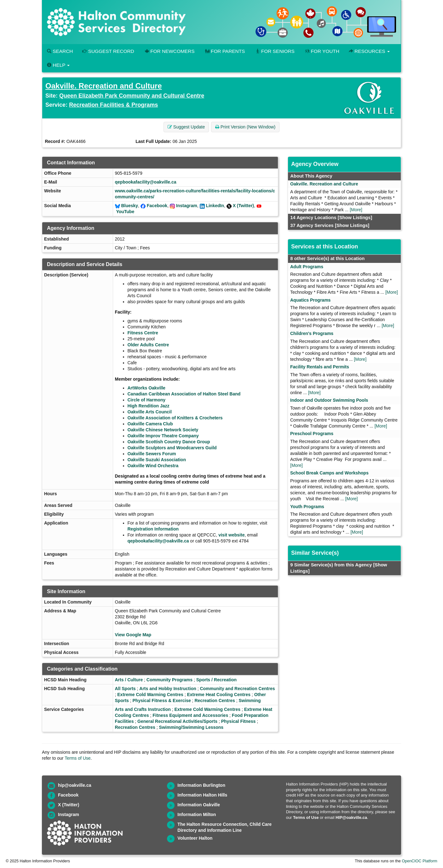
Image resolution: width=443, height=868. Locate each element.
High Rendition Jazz (149, 406)
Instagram (187, 206)
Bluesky (129, 206)
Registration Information (153, 529)
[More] (356, 210)
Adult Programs (307, 267)
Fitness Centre (143, 333)
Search (60, 51)
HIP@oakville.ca (351, 817)
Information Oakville (199, 805)
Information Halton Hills (202, 795)
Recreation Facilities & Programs (113, 105)
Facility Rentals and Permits (320, 367)
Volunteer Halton (195, 838)
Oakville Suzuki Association (157, 460)
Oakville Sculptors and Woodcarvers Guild (172, 448)
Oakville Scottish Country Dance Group (169, 442)
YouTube (125, 212)
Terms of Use (78, 758)
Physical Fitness (239, 721)
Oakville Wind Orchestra (153, 466)
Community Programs (170, 680)
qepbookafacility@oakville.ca (146, 182)
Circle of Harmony (147, 400)
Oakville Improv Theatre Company (163, 436)
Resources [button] (369, 51)
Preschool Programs (312, 434)
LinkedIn (215, 206)
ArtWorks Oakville (147, 388)
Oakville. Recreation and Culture (104, 86)
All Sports (125, 689)
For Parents (224, 51)
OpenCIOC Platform (420, 861)
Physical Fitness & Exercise (162, 701)
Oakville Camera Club (150, 424)
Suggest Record (108, 51)
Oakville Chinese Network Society (163, 430)
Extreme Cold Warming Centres (150, 695)
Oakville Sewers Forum (152, 454)
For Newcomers (169, 51)
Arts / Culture (129, 680)
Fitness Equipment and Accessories (190, 715)
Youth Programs (307, 507)
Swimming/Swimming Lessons (191, 727)
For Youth (322, 51)
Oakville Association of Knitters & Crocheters (175, 418)
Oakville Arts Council (150, 412)
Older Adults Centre (148, 345)
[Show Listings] (355, 218)
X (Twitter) (243, 206)
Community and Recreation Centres (237, 689)
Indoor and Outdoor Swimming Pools (329, 400)
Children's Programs (312, 333)
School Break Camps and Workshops (329, 473)
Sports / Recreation (216, 680)
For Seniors (274, 51)
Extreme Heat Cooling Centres (219, 695)
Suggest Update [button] (186, 127)
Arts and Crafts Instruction (143, 709)
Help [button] (58, 65)
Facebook (157, 206)
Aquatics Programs (310, 300)
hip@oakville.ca (75, 785)
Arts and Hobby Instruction (168, 689)
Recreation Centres (215, 701)
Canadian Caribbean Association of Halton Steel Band (184, 394)
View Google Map (133, 635)
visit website (231, 535)
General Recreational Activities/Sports (177, 721)
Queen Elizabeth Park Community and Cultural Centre (132, 96)
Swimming (250, 701)
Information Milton (197, 814)
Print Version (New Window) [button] (245, 127)
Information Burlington (201, 785)
